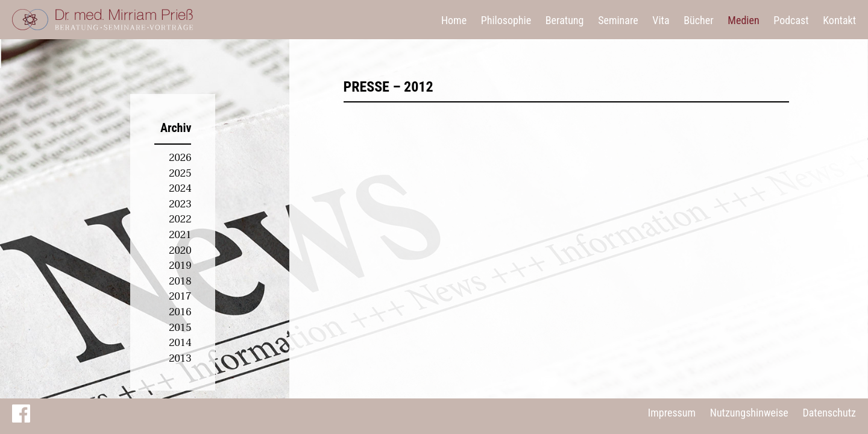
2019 (180, 266)
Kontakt (839, 20)
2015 (180, 328)
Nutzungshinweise (749, 413)
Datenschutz (829, 413)
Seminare (618, 20)
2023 (180, 204)
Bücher (698, 20)
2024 (180, 189)
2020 (180, 251)
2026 (180, 158)
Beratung (565, 20)
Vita (661, 20)
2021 (180, 235)
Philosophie (506, 20)
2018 (180, 281)
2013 (180, 359)
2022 (180, 219)
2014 (180, 343)
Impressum (672, 413)
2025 (180, 174)
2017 (180, 297)
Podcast (791, 20)
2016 (180, 312)
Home (454, 20)
